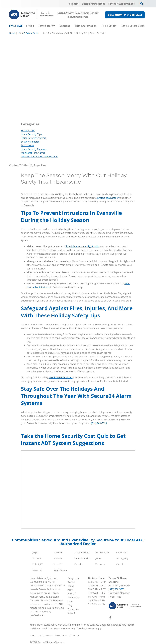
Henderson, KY (102, 552)
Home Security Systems (33, 138)
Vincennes (58, 552)
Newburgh (37, 570)
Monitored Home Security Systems (39, 157)
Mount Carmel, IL (82, 558)
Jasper (35, 552)
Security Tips (28, 131)
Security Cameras (30, 142)
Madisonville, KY (82, 552)
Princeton (37, 558)
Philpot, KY (38, 564)
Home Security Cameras (34, 149)
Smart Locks (28, 145)
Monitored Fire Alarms (33, 153)
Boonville (58, 558)
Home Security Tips (31, 134)
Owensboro (122, 552)
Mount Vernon (60, 570)
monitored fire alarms (61, 377)
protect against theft (108, 198)
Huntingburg (122, 558)
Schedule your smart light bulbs (83, 246)
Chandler (78, 564)
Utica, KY (58, 564)
